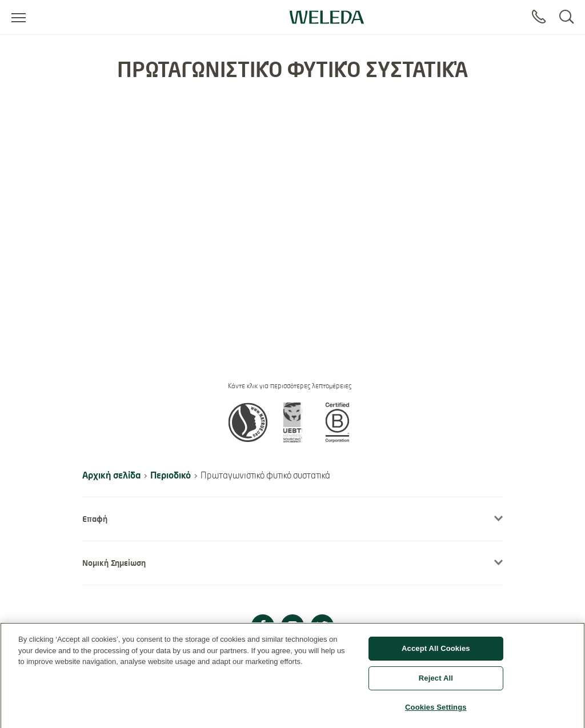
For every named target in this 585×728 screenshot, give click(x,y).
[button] (248, 439)
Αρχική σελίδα (111, 475)
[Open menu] (19, 17)
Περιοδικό (171, 475)
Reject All (436, 682)
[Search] (566, 17)
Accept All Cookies (436, 653)
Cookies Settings (436, 711)
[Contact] (539, 17)
